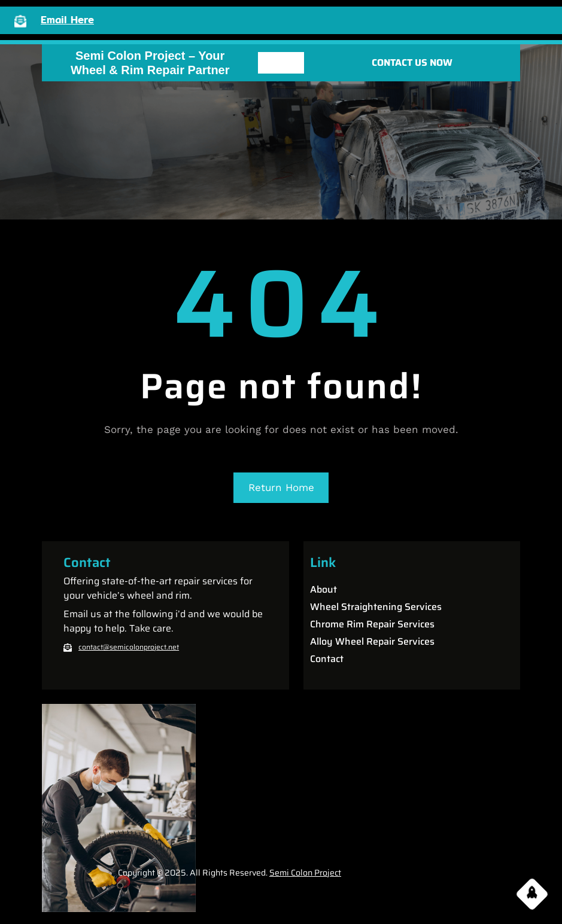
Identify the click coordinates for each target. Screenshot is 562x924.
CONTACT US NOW (412, 62)
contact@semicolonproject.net (129, 647)
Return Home (281, 487)
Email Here (67, 19)
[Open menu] (281, 63)
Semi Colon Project (305, 873)
